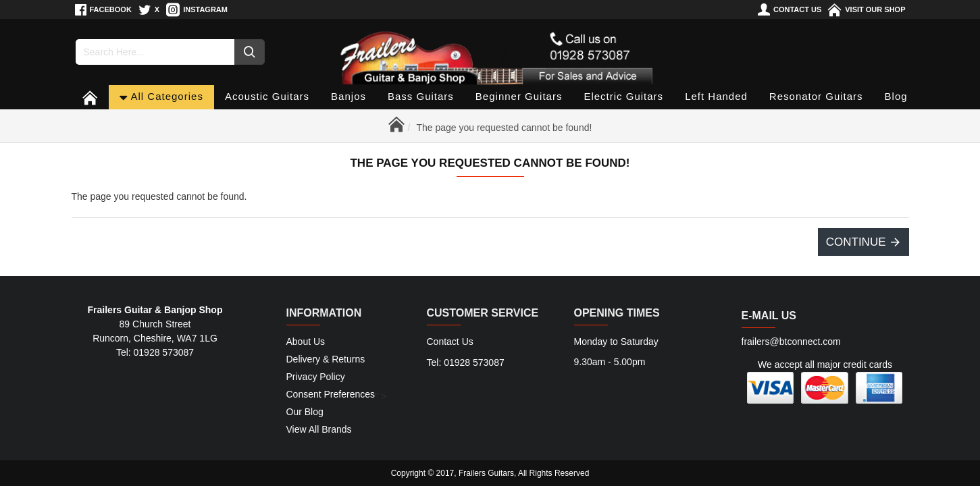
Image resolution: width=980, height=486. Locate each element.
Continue (856, 242)
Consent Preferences (331, 394)
